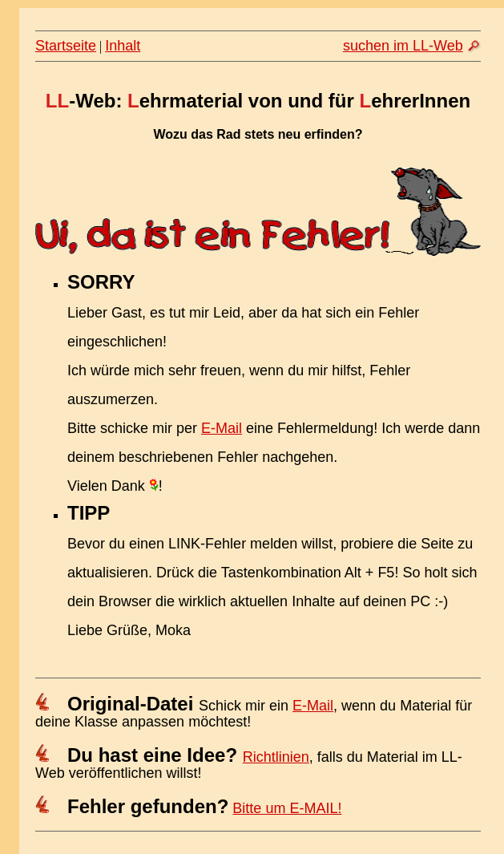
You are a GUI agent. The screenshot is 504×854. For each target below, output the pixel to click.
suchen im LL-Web (403, 46)
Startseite (66, 46)
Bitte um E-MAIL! (287, 808)
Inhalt (123, 46)
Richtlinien (276, 757)
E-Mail (222, 428)
